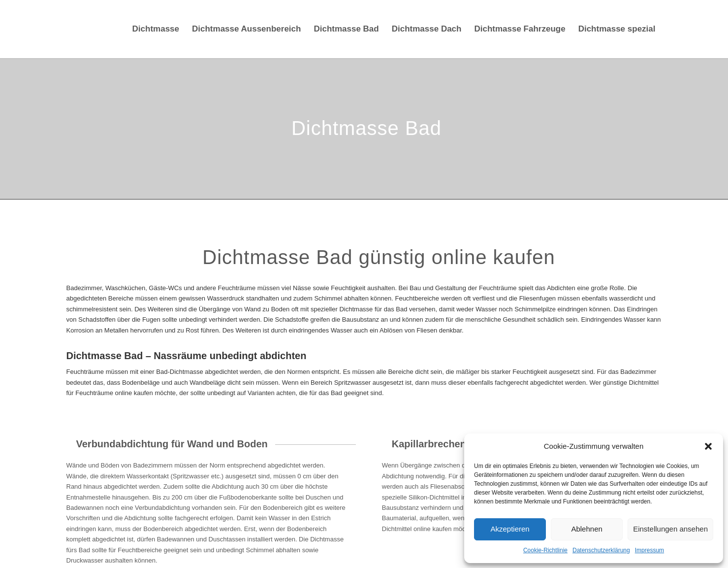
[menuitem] (156, 29)
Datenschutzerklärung (601, 550)
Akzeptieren (510, 529)
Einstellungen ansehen (670, 529)
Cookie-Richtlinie (545, 550)
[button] (708, 446)
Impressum (649, 550)
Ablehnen (586, 529)
